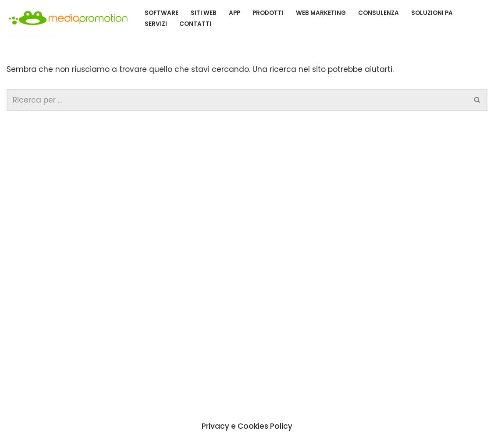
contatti (195, 24)
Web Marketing (321, 13)
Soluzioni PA (432, 13)
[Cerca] (237, 100)
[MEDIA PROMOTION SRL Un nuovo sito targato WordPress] (68, 18)
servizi (156, 24)
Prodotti (268, 13)
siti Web (204, 13)
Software (162, 13)
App (235, 13)
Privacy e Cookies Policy (247, 426)
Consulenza (378, 13)
